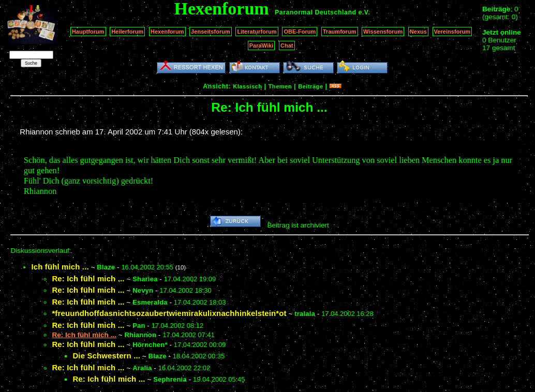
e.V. (364, 12)
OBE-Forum (300, 32)
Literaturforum (257, 32)
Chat (287, 46)
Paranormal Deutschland (316, 12)
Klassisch (247, 86)
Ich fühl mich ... (60, 267)
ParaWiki (262, 46)
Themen (280, 86)
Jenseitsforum (211, 32)
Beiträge (310, 86)
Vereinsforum (452, 32)
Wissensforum (383, 32)
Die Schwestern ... (106, 356)
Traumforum (340, 32)
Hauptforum (88, 32)
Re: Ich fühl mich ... (88, 278)
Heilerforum (127, 32)
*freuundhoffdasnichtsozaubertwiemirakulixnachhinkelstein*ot (169, 313)
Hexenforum (167, 32)
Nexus (418, 32)
